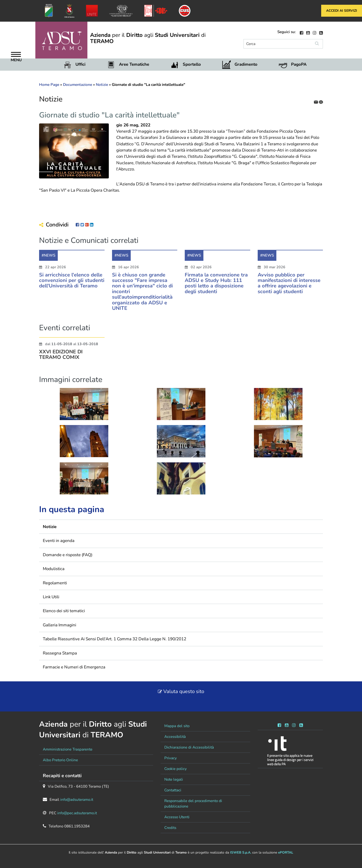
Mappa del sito (177, 726)
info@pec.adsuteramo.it (77, 813)
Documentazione (78, 85)
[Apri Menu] (16, 55)
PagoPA (299, 64)
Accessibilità (175, 737)
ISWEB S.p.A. (241, 852)
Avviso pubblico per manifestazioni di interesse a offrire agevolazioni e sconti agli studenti (289, 285)
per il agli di (148, 38)
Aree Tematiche (134, 64)
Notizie (102, 85)
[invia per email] (316, 102)
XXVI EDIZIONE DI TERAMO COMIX (61, 356)
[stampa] (321, 102)
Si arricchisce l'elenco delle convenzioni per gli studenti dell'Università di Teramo (72, 282)
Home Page (49, 85)
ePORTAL (286, 852)
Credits (170, 828)
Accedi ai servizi (342, 11)
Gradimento (246, 64)
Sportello (192, 64)
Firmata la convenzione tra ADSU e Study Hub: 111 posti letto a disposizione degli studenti (216, 285)
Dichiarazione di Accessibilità (189, 747)
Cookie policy (176, 769)
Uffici (80, 64)
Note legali (174, 779)
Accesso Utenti (177, 817)
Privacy (171, 758)
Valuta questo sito (184, 691)
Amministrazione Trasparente (68, 749)
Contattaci (173, 790)
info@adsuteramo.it (77, 800)
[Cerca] (277, 44)
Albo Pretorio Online (60, 760)
